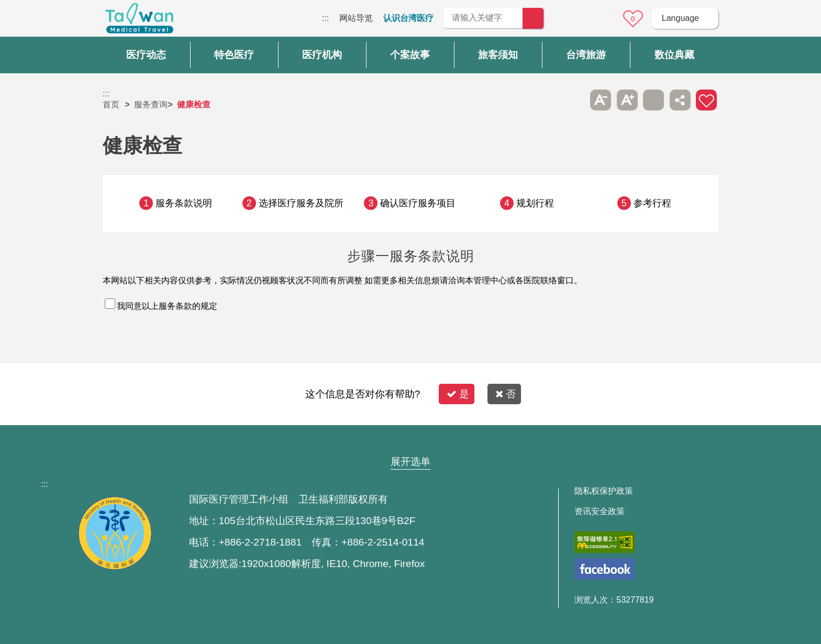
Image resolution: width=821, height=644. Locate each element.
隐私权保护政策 (604, 491)
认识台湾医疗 (408, 18)
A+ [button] (627, 100)
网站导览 (356, 18)
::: (325, 18)
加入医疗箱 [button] (706, 100)
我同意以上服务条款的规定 (167, 306)
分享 (680, 100)
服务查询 (151, 104)
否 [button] (506, 394)
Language (680, 18)
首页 (111, 104)
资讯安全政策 (600, 512)
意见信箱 (604, 19)
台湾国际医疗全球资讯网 (139, 21)
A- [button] (601, 100)
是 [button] (458, 394)
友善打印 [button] (653, 100)
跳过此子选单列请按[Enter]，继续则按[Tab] (574, 100)
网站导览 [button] (410, 441)
